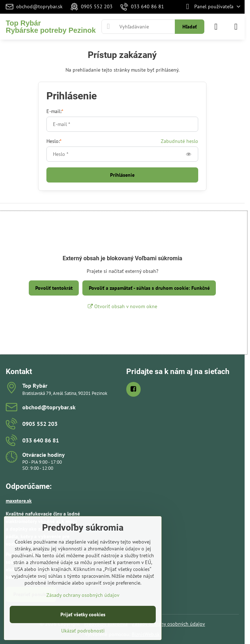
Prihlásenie (122, 175)
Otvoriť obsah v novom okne (122, 306)
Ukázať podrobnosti (83, 631)
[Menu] (236, 27)
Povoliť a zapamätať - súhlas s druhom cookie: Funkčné (149, 288)
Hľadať (190, 27)
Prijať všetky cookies (83, 614)
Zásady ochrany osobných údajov (169, 624)
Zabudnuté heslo (179, 141)
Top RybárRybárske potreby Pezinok (51, 27)
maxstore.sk (19, 501)
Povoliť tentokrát (54, 288)
